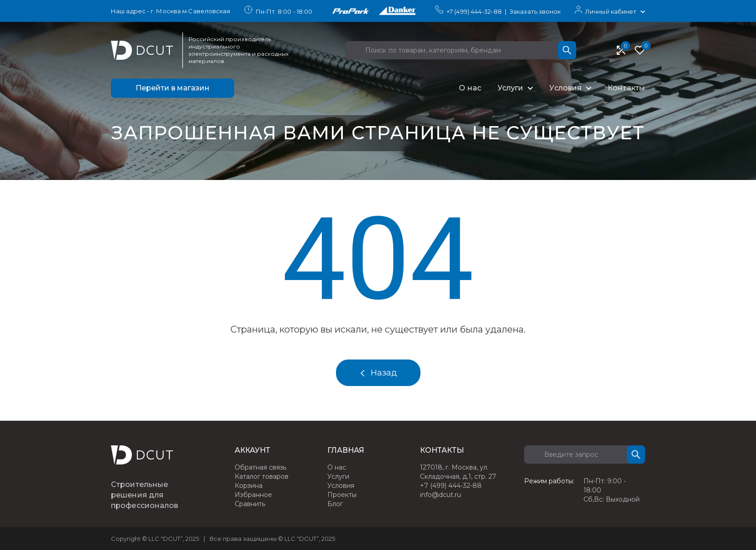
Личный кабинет (611, 11)
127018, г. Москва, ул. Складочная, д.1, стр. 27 (458, 472)
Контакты (626, 88)
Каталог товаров (262, 476)
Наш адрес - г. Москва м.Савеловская (171, 11)
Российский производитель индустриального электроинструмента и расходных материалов (239, 50)
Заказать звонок (535, 11)
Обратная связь (260, 467)
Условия (565, 88)
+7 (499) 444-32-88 (474, 11)
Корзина (249, 486)
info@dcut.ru (441, 495)
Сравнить (250, 504)
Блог (335, 504)
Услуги (511, 88)
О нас (470, 88)
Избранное (253, 495)
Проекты (342, 495)
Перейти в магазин (173, 88)
